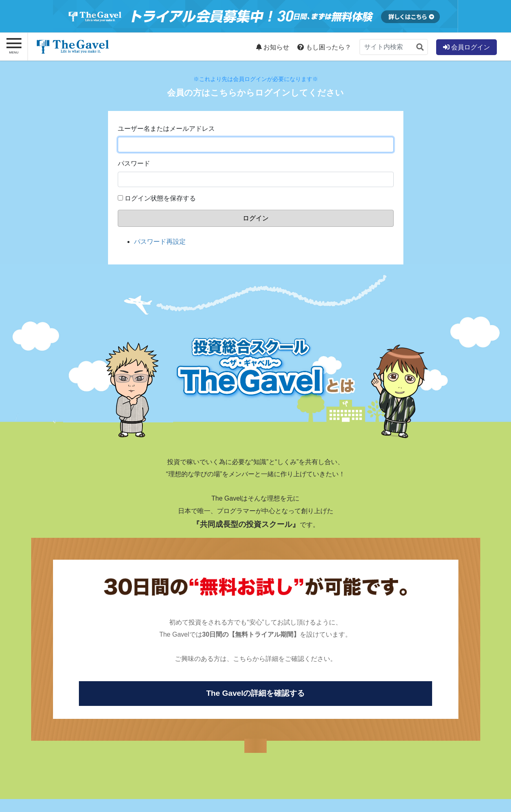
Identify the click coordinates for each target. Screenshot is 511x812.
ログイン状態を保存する (160, 198)
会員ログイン (466, 47)
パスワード (134, 163)
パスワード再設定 (160, 242)
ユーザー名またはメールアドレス (166, 129)
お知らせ (273, 47)
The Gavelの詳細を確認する (256, 693)
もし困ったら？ (324, 47)
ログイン (256, 218)
